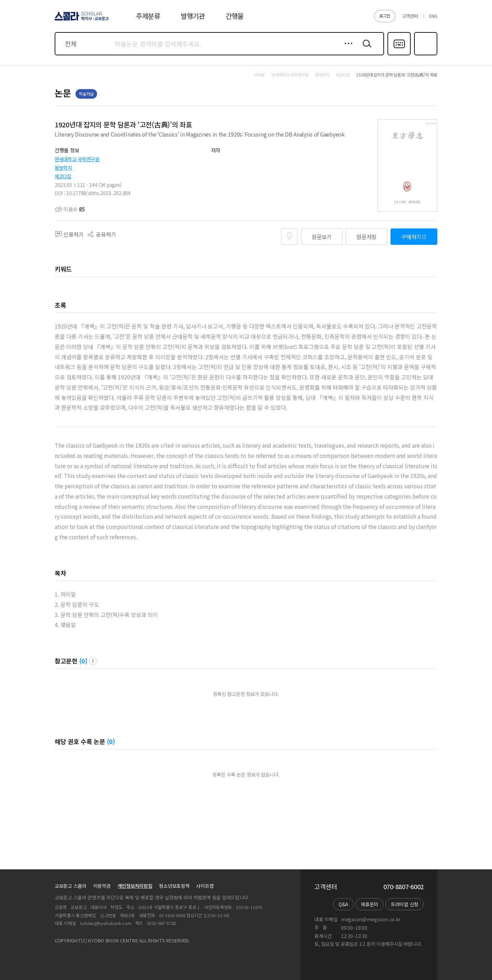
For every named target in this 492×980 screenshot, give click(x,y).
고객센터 (410, 16)
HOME (260, 75)
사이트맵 (205, 886)
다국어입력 (399, 55)
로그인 (385, 16)
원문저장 (366, 237)
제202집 (63, 176)
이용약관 (102, 886)
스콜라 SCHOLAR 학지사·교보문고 (81, 20)
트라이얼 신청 (405, 904)
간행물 (235, 16)
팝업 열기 (93, 661)
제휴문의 (370, 904)
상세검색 (347, 49)
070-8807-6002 (404, 887)
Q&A (343, 904)
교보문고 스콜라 (71, 886)
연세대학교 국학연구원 (77, 159)
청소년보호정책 (174, 886)
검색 (366, 49)
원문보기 (322, 237)
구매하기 (411, 237)
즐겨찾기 (425, 55)
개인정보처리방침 (135, 886)
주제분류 (148, 16)
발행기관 (193, 16)
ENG (433, 16)
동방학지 (63, 168)
